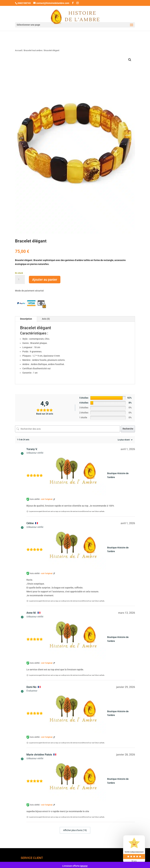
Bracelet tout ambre (33, 50)
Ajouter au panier (45, 280)
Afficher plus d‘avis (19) (75, 830)
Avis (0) (46, 319)
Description (26, 319)
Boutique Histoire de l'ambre (118, 475)
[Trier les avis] (125, 440)
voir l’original (47, 499)
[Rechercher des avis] (67, 429)
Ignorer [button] (84, 866)
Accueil (19, 50)
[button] (130, 60)
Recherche (128, 429)
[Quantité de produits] (20, 280)
